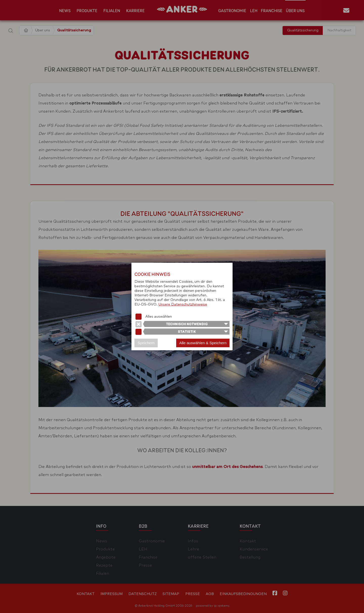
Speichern (146, 343)
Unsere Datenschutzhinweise (183, 304)
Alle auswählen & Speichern (203, 343)
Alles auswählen (159, 317)
